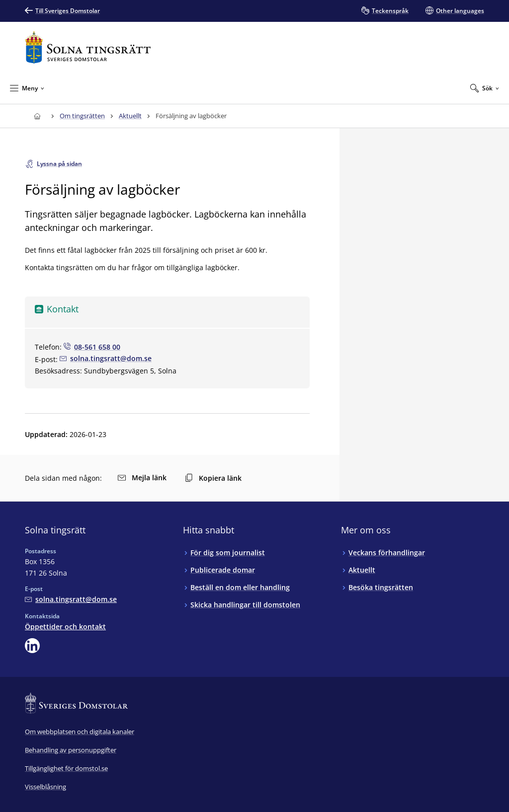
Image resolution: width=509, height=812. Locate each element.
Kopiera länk (213, 478)
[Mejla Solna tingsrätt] (71, 599)
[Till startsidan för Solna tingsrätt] (88, 47)
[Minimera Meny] (27, 88)
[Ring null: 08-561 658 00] (92, 347)
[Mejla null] (106, 358)
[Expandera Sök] (485, 88)
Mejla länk (142, 478)
